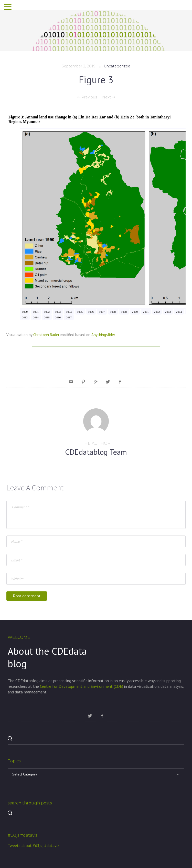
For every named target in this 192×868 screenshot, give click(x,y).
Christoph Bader (46, 335)
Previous (87, 97)
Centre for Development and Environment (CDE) (82, 686)
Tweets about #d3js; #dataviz (34, 845)
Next (109, 97)
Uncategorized (117, 66)
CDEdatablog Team (96, 452)
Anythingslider (103, 335)
